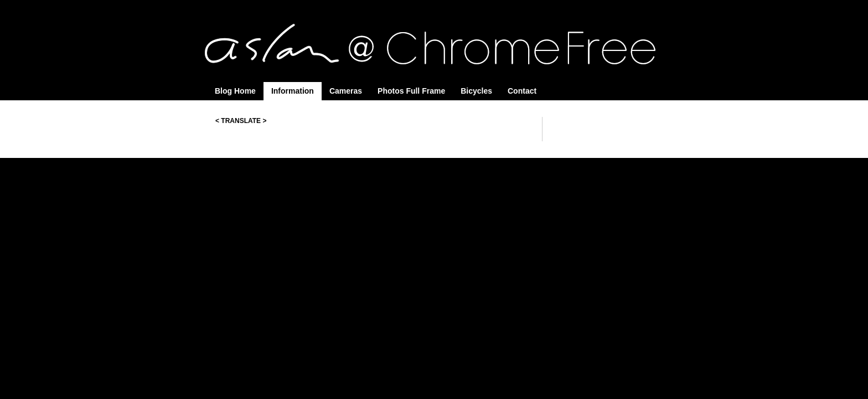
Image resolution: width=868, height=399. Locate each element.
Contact (522, 91)
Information (293, 91)
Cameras (346, 91)
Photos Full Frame (411, 91)
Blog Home (235, 91)
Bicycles (476, 91)
